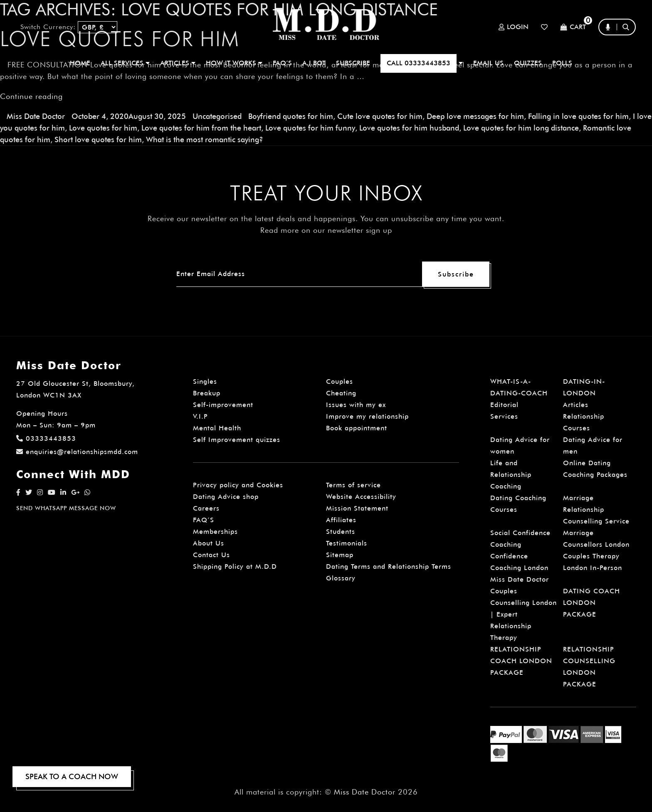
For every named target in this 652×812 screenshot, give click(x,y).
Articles (576, 404)
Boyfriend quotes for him (291, 116)
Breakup (207, 393)
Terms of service (353, 485)
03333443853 (46, 438)
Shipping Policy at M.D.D (235, 566)
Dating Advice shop (226, 496)
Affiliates (341, 520)
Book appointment (357, 428)
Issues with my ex (356, 404)
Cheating (341, 393)
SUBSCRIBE (353, 63)
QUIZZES (528, 63)
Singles (205, 381)
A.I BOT (314, 63)
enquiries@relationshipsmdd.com (77, 451)
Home (80, 63)
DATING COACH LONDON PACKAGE (591, 602)
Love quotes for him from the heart (201, 127)
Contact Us (211, 554)
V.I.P (200, 416)
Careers (206, 508)
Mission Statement (357, 508)
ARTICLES (178, 63)
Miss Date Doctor (36, 116)
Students (341, 531)
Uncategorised (217, 116)
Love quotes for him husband (408, 127)
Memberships (215, 531)
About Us (209, 543)
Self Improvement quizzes (237, 439)
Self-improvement (223, 404)
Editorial (504, 404)
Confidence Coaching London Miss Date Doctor (520, 567)
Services (504, 416)
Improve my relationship (367, 416)
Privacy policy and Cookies (238, 485)
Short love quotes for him (98, 139)
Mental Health (217, 428)
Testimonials (347, 543)
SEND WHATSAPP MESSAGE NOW (66, 508)
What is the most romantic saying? (205, 139)
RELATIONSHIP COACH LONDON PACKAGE (521, 660)
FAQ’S (282, 63)
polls (562, 63)
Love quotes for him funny (310, 127)
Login (514, 27)
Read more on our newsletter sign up (326, 230)
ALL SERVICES (125, 63)
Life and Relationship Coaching (511, 474)
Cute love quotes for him (380, 116)
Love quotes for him (103, 127)
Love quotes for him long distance (520, 127)
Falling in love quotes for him (578, 116)
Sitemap (340, 554)
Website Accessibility (361, 496)
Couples (340, 381)
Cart (573, 27)
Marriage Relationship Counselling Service (596, 509)
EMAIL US (488, 63)
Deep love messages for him (475, 116)
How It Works (234, 63)
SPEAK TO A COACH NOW (72, 776)
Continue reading (31, 96)
